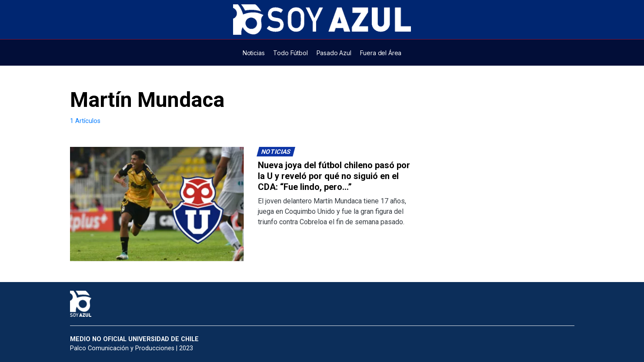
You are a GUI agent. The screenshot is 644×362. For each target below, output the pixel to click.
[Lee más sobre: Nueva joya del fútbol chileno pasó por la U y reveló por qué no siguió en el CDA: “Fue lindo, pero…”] (157, 204)
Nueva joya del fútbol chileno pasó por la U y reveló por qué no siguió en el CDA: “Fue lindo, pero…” (334, 176)
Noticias (276, 152)
